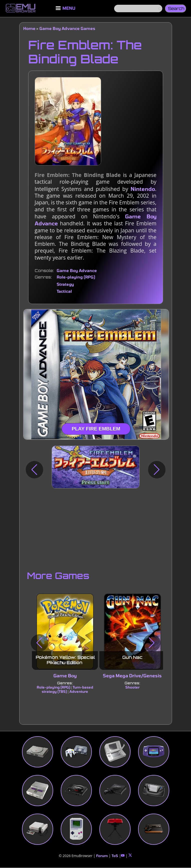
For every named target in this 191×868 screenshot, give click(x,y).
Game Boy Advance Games (67, 28)
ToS (115, 856)
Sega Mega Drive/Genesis (132, 676)
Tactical (64, 291)
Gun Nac (132, 657)
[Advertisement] (96, 528)
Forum (102, 856)
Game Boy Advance (77, 270)
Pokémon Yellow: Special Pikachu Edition (65, 660)
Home (29, 28)
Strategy (65, 284)
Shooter (132, 687)
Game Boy (65, 676)
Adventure (79, 691)
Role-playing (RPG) (76, 277)
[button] (34, 470)
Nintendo (143, 189)
